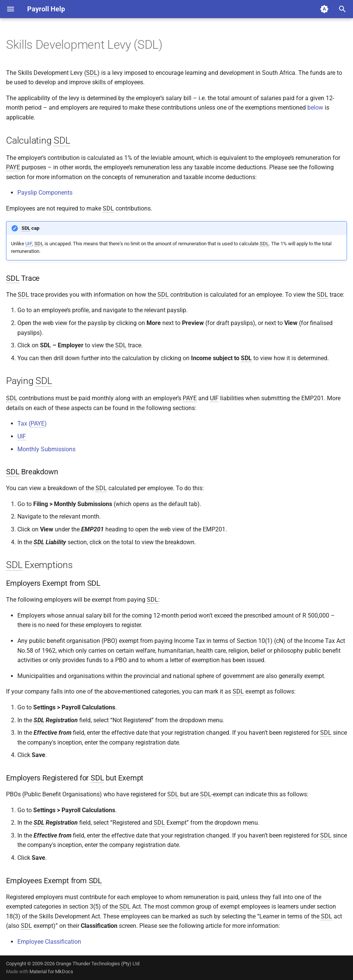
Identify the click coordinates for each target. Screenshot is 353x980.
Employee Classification (49, 942)
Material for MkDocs (51, 971)
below (315, 108)
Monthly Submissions (46, 449)
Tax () (32, 424)
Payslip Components (45, 193)
